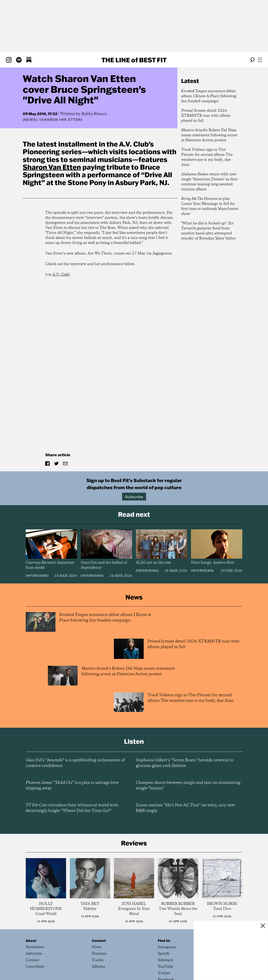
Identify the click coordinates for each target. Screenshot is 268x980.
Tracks (98, 960)
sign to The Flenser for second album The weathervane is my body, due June (207, 157)
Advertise (34, 954)
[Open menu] (260, 60)
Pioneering (41, 152)
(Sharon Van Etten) (61, 120)
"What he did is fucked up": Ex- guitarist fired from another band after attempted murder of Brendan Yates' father (209, 231)
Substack (165, 960)
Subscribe (134, 497)
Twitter (164, 973)
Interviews (37, 576)
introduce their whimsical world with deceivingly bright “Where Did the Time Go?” (72, 808)
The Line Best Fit (134, 60)
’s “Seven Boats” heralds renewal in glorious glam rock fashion (185, 763)
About (31, 941)
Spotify (164, 954)
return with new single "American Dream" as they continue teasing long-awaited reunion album (209, 182)
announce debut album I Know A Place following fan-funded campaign (209, 96)
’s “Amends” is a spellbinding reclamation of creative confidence (75, 763)
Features (99, 954)
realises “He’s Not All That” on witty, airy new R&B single (185, 808)
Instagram (167, 947)
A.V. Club (61, 275)
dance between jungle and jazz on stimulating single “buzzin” (188, 786)
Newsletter (35, 947)
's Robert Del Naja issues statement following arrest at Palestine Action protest (209, 135)
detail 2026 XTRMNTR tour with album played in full (206, 116)
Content (99, 941)
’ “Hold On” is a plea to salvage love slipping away (72, 786)
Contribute (35, 967)
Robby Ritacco (94, 114)
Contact (33, 960)
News (30, 120)
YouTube (165, 967)
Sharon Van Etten (52, 167)
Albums (98, 967)
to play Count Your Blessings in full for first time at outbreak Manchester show (210, 206)
